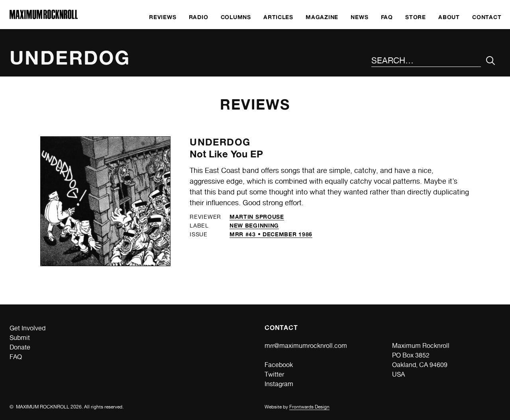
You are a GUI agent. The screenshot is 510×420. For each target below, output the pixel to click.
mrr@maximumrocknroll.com (306, 346)
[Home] (44, 17)
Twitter (274, 374)
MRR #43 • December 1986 (271, 234)
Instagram (279, 384)
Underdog (220, 142)
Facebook (279, 365)
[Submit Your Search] (491, 61)
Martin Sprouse (257, 217)
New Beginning (254, 225)
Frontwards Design (309, 407)
